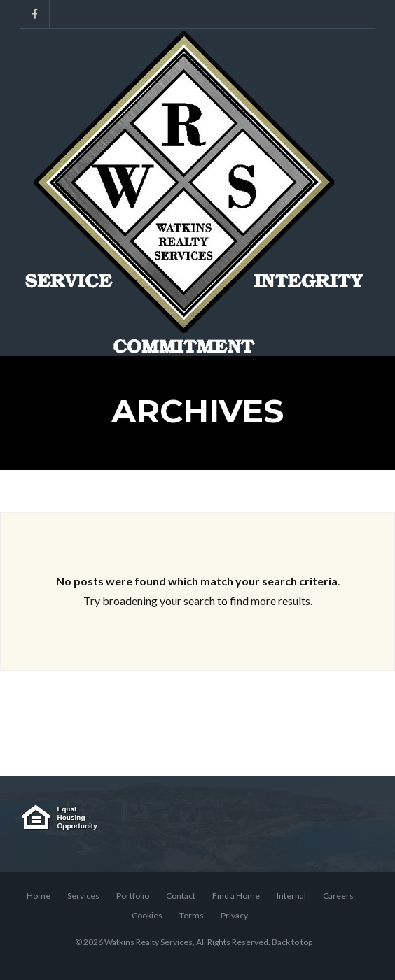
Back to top (292, 942)
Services (83, 896)
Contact (181, 896)
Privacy (234, 915)
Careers (338, 896)
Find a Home (236, 896)
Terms (192, 915)
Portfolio (133, 896)
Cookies (147, 915)
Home (39, 896)
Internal (291, 896)
